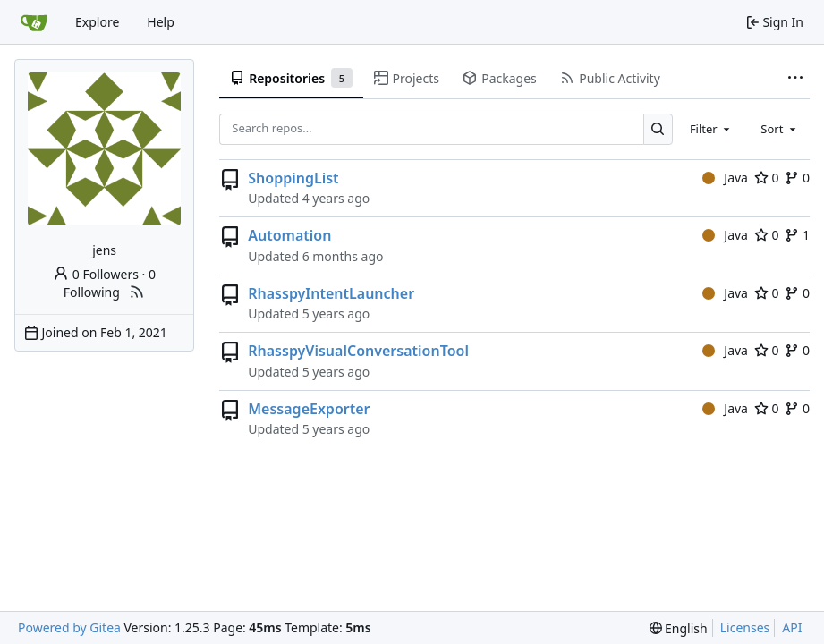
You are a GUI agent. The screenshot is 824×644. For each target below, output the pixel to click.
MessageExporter (309, 409)
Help (161, 22)
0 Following (110, 283)
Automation (289, 235)
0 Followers (96, 274)
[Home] (34, 22)
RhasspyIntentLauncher (331, 293)
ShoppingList (293, 178)
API (792, 627)
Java (725, 178)
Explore (97, 22)
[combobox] (711, 129)
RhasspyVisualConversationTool (358, 351)
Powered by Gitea (69, 627)
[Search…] (658, 129)
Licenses (745, 627)
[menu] (679, 628)
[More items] (795, 79)
